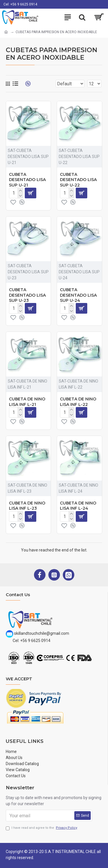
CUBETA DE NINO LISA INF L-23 (27, 506)
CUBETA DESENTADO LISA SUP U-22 (78, 180)
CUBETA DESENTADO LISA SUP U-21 (27, 180)
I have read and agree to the (42, 828)
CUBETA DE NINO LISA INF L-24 (78, 506)
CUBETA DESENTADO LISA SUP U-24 (78, 295)
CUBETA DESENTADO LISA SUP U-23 (27, 295)
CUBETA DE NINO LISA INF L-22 (78, 402)
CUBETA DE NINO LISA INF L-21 (27, 402)
